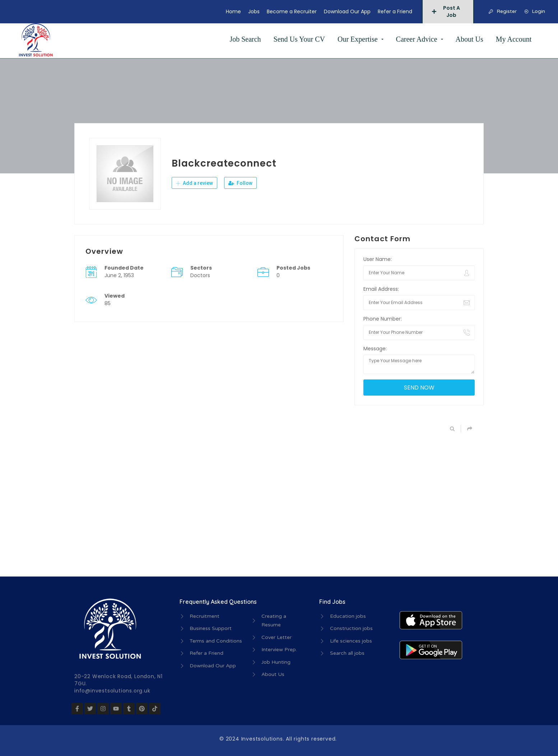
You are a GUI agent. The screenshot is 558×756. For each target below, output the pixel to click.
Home (233, 11)
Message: (375, 349)
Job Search (245, 39)
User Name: (378, 259)
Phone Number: (383, 319)
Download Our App (347, 11)
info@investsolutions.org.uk (112, 691)
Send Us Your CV (299, 39)
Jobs (254, 11)
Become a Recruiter (292, 11)
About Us (469, 39)
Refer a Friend (395, 11)
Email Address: (381, 289)
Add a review (194, 183)
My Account (514, 39)
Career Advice (417, 39)
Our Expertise (358, 39)
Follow (240, 183)
